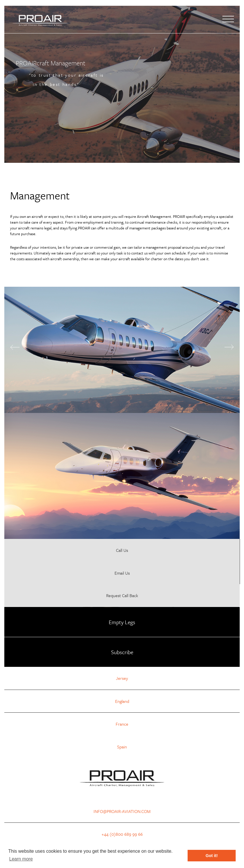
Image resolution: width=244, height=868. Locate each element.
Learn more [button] (21, 859)
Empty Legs (122, 622)
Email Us (122, 573)
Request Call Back (122, 595)
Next (229, 347)
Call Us (122, 550)
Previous (15, 347)
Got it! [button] (212, 856)
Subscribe (122, 652)
